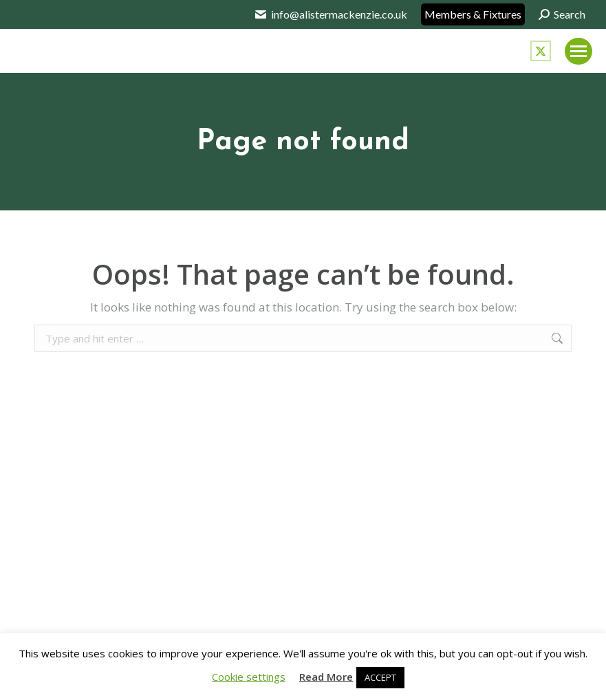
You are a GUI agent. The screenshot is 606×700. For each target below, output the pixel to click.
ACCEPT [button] (380, 677)
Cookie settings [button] (249, 677)
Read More (326, 677)
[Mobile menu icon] (578, 51)
